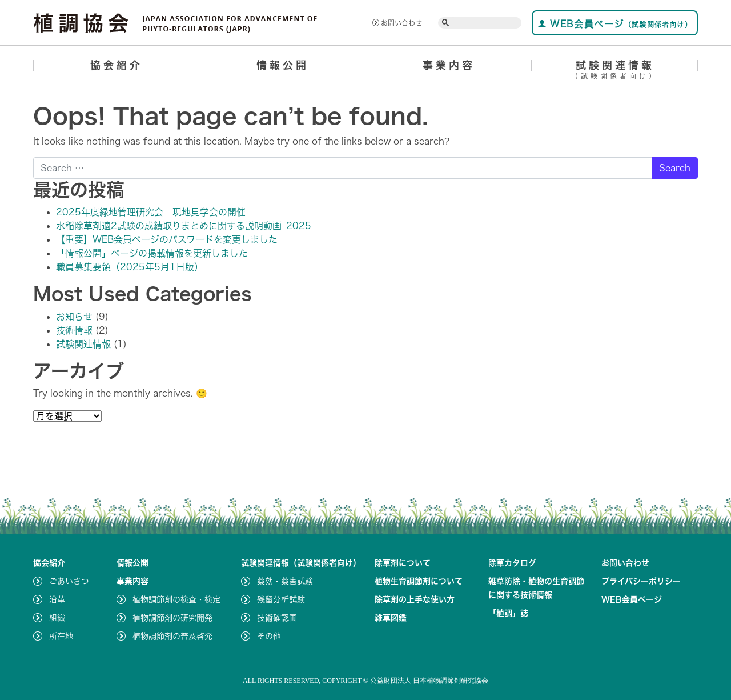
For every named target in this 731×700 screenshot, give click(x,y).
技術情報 (74, 330)
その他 (269, 636)
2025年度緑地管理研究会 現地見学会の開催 (151, 212)
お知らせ (74, 317)
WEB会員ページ (615, 24)
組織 (57, 618)
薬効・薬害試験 (285, 581)
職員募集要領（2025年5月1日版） (130, 267)
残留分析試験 (281, 599)
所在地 (61, 636)
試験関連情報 (615, 72)
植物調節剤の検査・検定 (176, 599)
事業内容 (449, 65)
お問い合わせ (397, 23)
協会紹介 (117, 65)
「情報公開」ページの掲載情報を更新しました (152, 253)
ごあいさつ (69, 581)
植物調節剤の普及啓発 (172, 636)
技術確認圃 (277, 618)
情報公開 (283, 65)
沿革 (57, 599)
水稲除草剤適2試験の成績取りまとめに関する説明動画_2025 (184, 226)
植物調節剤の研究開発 (172, 618)
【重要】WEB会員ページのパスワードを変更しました (167, 239)
